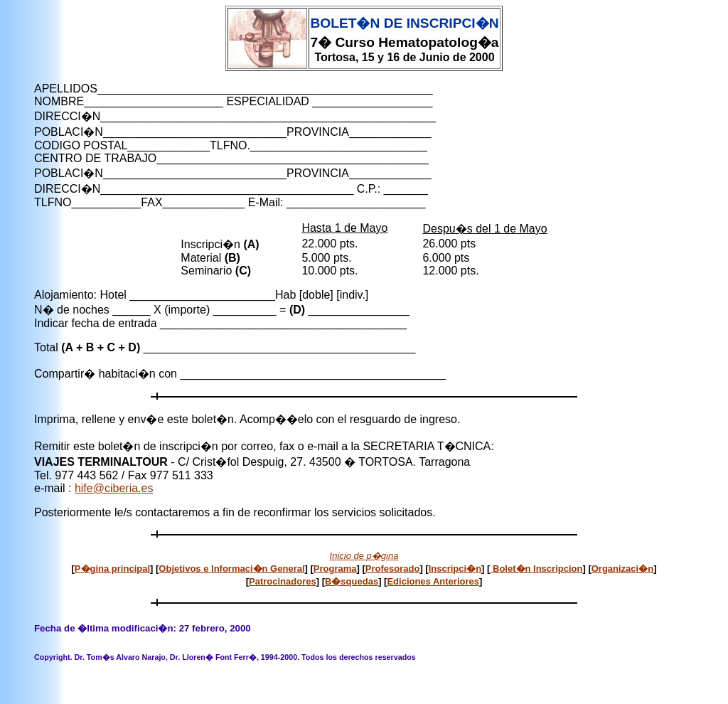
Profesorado (393, 569)
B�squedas (352, 581)
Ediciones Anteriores (433, 581)
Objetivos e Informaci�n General (231, 569)
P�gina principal (112, 569)
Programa (335, 569)
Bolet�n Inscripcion (536, 569)
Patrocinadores (283, 581)
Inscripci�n (455, 569)
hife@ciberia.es (114, 488)
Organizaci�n (622, 569)
